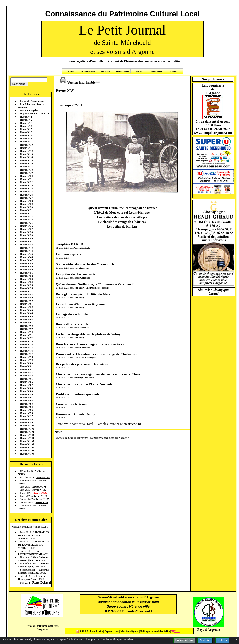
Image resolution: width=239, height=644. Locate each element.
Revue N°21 (26, 179)
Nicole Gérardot (82, 278)
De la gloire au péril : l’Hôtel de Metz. (83, 294)
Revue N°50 (26, 270)
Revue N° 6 (26, 132)
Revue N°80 (26, 363)
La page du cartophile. (72, 314)
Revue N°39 (26, 235)
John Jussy (79, 288)
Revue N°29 (26, 204)
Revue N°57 (26, 291)
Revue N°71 (26, 335)
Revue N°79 (26, 360)
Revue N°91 (26, 398)
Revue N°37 (26, 229)
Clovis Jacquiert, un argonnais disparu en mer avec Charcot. (100, 374)
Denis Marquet (81, 328)
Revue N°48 (26, 263)
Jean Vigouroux (81, 268)
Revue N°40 (26, 238)
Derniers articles (122, 71)
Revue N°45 (26, 254)
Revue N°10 (26, 145)
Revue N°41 (26, 241)
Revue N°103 (27, 435)
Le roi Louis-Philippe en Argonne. (81, 304)
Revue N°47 (26, 260)
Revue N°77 (26, 354)
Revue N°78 (26, 357)
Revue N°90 (26, 394)
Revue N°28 (26, 201)
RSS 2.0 (82, 631)
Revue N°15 (26, 160)
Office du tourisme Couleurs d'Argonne (42, 627)
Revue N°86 (26, 382)
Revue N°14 (26, 157)
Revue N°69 (26, 329)
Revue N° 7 (26, 135)
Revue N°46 (26, 257)
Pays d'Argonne (209, 630)
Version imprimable (78, 82)
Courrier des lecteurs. (72, 404)
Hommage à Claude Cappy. (76, 414)
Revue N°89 (26, 391)
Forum (139, 71)
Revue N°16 (26, 163)
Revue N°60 (26, 301)
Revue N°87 (26, 385)
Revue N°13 (26, 154)
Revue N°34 (26, 220)
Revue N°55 (26, 285)
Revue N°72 (26, 338)
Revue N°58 (26, 295)
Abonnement (156, 71)
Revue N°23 (26, 185)
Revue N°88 (26, 388)
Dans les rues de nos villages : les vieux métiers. (90, 344)
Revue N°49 (26, 266)
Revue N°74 (26, 344)
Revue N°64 (26, 313)
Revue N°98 (26, 419)
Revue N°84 (26, 376)
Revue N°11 (26, 148)
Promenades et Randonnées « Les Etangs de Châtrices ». (97, 354)
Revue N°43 (26, 248)
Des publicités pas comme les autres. (82, 364)
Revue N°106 (27, 444)
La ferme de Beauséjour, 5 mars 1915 (32, 578)
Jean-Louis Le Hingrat (85, 358)
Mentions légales (29, 110)
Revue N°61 (26, 304)
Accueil (71, 71)
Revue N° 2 (26, 120)
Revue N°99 (26, 422)
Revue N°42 (26, 245)
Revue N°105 (27, 441)
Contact (174, 71)
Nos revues (106, 71)
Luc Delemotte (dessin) (97, 288)
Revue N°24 (26, 188)
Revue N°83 (26, 373)
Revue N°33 (26, 217)
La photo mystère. (69, 254)
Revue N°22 (26, 182)
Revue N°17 (26, 167)
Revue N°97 (26, 416)
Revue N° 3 (26, 123)
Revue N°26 (26, 195)
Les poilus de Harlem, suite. (76, 274)
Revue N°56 (26, 288)
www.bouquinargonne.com (213, 133)
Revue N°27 (26, 198)
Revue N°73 (26, 341)
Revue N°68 (26, 326)
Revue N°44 (26, 251)
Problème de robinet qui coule (78, 394)
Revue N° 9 (26, 142)
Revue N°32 (26, 213)
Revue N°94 (26, 407)
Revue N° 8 (26, 139)
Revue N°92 (26, 401)
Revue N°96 (26, 413)
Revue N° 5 (26, 129)
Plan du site (97, 631)
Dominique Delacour (84, 378)
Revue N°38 (26, 232)
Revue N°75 (26, 348)
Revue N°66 (26, 320)
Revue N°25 (26, 192)
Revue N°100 (27, 426)
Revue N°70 (26, 332)
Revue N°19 (26, 173)
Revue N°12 (26, 151)
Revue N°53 (26, 279)
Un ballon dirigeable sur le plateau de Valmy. (88, 334)
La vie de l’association (32, 101)
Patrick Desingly (82, 248)
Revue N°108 (27, 451)
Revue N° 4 (26, 126)
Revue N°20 (26, 176)
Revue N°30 (26, 207)
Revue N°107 (27, 447)
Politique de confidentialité (155, 631)
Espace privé (111, 631)
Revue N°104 (27, 438)
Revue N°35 (26, 223)
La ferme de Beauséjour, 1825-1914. (33, 559)
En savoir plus (184, 640)
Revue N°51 (26, 273)
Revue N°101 (27, 429)
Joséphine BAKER (69, 244)
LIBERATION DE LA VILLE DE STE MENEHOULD (34, 535)
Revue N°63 (26, 310)
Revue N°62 (26, 307)
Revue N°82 (26, 369)
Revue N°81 (26, 366)
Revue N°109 (27, 454)
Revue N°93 (26, 404)
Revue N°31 (26, 210)
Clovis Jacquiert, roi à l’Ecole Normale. (84, 384)
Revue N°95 (26, 410)
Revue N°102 (27, 432)
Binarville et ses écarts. (72, 324)
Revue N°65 (26, 316)
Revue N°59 (26, 298)
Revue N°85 (26, 379)
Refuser (222, 640)
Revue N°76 (26, 351)
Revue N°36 (26, 226)
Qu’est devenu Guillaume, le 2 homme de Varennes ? (95, 284)
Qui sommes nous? (88, 71)
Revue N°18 (26, 170)
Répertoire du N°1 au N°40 (34, 114)
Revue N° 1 (26, 117)
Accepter (205, 640)
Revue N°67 (26, 323)
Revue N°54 (26, 282)
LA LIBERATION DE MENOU (33, 553)
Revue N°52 (26, 276)
